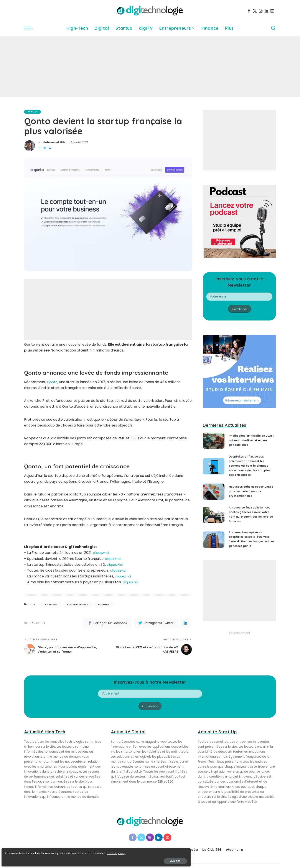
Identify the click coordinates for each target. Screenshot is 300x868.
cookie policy (17, 851)
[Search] (273, 28)
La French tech (78, 605)
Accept (52, 859)
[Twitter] (255, 11)
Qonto (53, 382)
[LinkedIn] (266, 11)
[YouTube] (272, 11)
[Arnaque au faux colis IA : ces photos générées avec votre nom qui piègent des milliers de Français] (214, 518)
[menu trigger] (31, 28)
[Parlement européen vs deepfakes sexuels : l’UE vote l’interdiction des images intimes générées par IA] (214, 543)
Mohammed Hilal (55, 142)
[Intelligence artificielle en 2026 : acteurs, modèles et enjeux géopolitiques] (214, 441)
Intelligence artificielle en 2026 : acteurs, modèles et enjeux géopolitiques (249, 440)
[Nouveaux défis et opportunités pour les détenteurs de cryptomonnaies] (214, 493)
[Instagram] (261, 11)
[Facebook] (249, 11)
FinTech (52, 605)
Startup (33, 112)
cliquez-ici (101, 553)
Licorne (104, 605)
